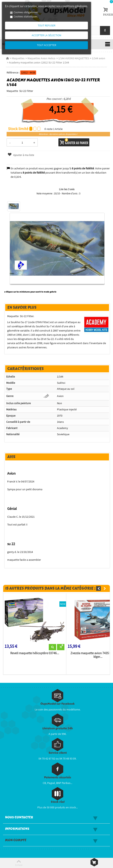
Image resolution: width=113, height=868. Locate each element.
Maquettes (18, 58)
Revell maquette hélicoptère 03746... (35, 653)
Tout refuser (47, 25)
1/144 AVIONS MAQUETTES (74, 58)
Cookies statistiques (26, 16)
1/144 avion (99, 58)
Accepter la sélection (46, 35)
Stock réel (58, 802)
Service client (58, 753)
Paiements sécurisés (58, 777)
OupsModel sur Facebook (58, 704)
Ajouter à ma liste (21, 155)
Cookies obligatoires (26, 12)
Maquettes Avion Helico (41, 58)
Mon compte (16, 840)
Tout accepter (47, 45)
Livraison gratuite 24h (58, 728)
